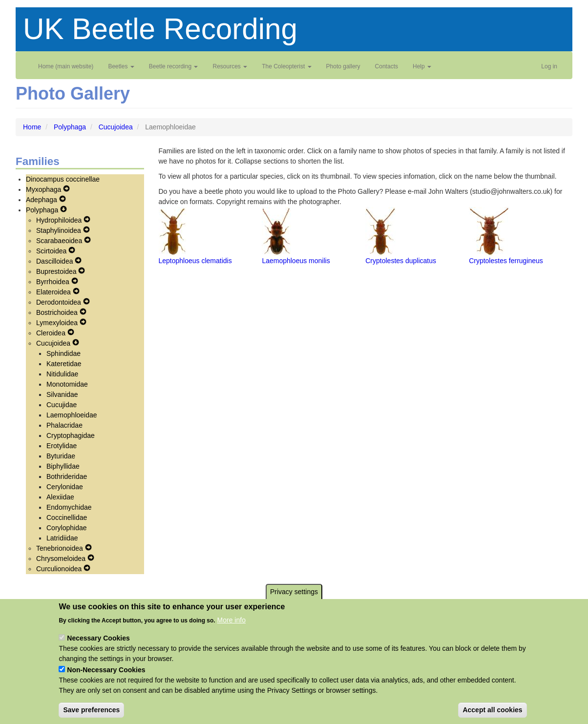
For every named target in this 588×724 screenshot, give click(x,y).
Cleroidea (52, 333)
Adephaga (42, 200)
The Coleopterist (286, 66)
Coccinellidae (67, 517)
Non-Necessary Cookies (106, 679)
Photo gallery (343, 66)
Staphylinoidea (60, 230)
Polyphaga (70, 127)
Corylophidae (67, 528)
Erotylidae (62, 446)
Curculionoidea (60, 569)
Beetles (121, 66)
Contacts (387, 66)
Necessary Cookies (98, 647)
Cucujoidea (116, 127)
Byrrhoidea (54, 282)
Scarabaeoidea (60, 241)
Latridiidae (62, 538)
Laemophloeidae (72, 415)
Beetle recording (174, 66)
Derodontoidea (60, 302)
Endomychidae (69, 507)
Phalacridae (64, 425)
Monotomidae (67, 384)
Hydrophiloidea (60, 220)
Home (32, 127)
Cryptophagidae (71, 435)
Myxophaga (44, 189)
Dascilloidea (55, 261)
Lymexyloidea (58, 323)
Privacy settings (294, 601)
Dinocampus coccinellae (63, 179)
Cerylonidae (65, 487)
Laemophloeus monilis (296, 261)
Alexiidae (60, 497)
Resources (230, 66)
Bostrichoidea (58, 312)
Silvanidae (62, 394)
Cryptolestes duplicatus (401, 261)
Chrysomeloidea (62, 559)
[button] (173, 231)
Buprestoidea (57, 271)
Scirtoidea (52, 251)
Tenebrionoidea (61, 548)
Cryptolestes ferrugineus (506, 261)
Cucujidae (62, 405)
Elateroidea (54, 292)
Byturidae (61, 456)
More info (231, 629)
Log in (549, 66)
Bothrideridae (67, 476)
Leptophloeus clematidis (195, 261)
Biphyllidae (63, 466)
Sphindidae (63, 353)
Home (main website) (66, 66)
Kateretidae (64, 364)
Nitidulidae (62, 374)
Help (422, 66)
